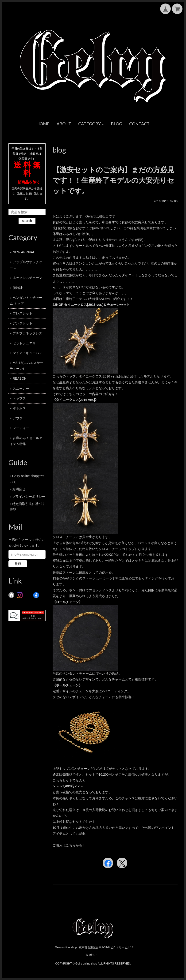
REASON (20, 378)
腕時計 (18, 288)
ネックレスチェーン (27, 278)
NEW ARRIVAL (24, 252)
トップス (19, 398)
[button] (91, 124)
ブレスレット (23, 313)
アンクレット (23, 323)
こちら (71, 845)
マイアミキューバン (27, 353)
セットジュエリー (26, 343)
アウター (19, 418)
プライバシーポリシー (29, 497)
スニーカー (21, 389)
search (27, 221)
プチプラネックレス (27, 333)
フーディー (21, 428)
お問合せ (19, 489)
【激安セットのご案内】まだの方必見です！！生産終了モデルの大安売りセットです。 (113, 180)
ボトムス (19, 408)
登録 (18, 564)
